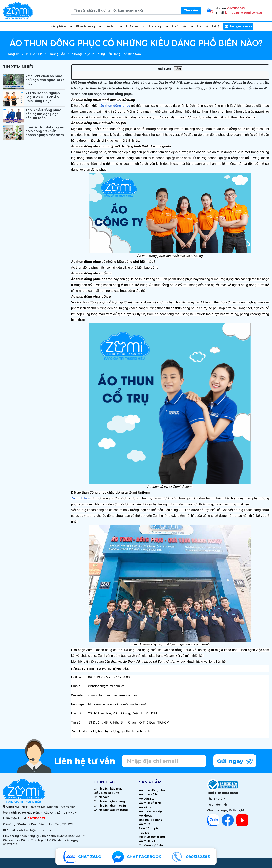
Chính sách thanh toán (110, 806)
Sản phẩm (61, 26)
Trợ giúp (158, 26)
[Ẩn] (178, 69)
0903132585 (236, 8)
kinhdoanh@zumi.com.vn (243, 13)
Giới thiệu (183, 26)
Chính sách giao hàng (109, 801)
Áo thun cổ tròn (150, 803)
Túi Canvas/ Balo (151, 845)
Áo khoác (146, 816)
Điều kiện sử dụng (106, 793)
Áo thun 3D (147, 841)
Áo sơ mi (145, 807)
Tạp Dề (144, 833)
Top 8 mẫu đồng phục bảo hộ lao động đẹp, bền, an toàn (43, 114)
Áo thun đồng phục (153, 790)
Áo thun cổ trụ (149, 794)
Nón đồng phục (150, 828)
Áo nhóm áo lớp (150, 811)
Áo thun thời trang (152, 837)
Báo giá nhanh (238, 26)
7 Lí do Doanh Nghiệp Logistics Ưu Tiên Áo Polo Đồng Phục (43, 97)
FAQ (216, 26)
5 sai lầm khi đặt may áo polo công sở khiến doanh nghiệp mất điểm (45, 131)
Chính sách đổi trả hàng (111, 810)
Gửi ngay (235, 761)
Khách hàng (88, 26)
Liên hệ (203, 26)
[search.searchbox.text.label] (136, 11)
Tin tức (114, 26)
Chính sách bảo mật (108, 789)
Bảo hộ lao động (151, 820)
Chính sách (102, 797)
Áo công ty (147, 799)
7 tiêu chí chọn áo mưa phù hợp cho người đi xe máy (45, 80)
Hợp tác (135, 26)
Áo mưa (145, 824)
